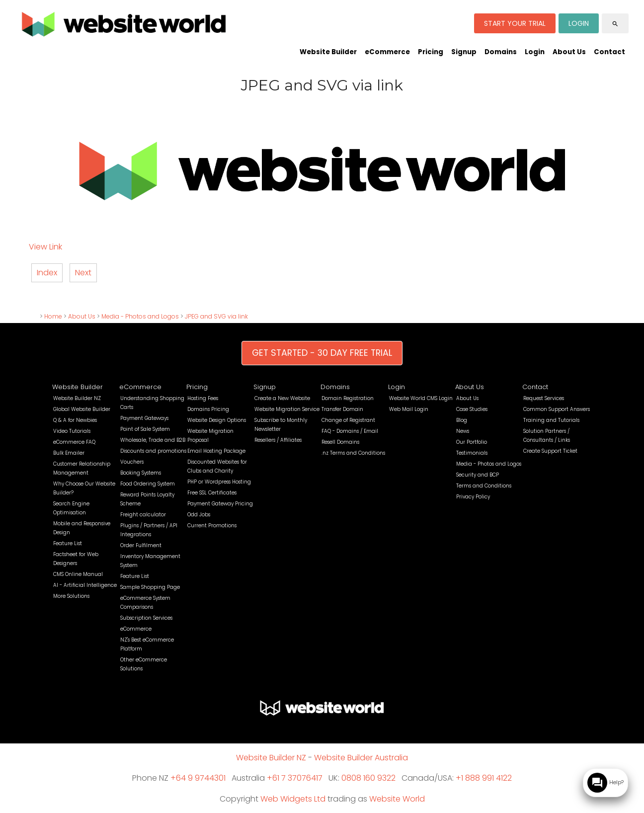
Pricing (431, 52)
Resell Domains (340, 442)
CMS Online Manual (78, 574)
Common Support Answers (557, 409)
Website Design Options (217, 420)
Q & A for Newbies (75, 420)
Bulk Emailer (69, 453)
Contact (609, 52)
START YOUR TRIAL (515, 23)
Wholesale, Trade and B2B (153, 440)
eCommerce (387, 52)
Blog (462, 420)
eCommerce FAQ (74, 442)
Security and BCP (478, 475)
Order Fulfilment (141, 545)
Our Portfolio (472, 442)
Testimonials (472, 453)
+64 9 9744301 (198, 778)
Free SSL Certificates (212, 493)
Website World (397, 799)
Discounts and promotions (153, 451)
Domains (501, 52)
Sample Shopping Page (150, 587)
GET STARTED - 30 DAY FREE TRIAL (322, 353)
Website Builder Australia (361, 758)
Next (83, 273)
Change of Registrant (348, 420)
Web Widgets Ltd (293, 799)
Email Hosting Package (216, 451)
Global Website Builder (82, 409)
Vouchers (132, 462)
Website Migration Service (287, 409)
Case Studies (472, 409)
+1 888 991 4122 (484, 778)
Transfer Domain (342, 409)
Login (535, 52)
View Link (45, 247)
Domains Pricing (208, 409)
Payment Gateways (144, 418)
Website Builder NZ (77, 398)
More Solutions (71, 596)
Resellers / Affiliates (278, 440)
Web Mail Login (409, 409)
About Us (569, 52)
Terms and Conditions (484, 486)
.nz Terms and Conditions (353, 453)
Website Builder (328, 52)
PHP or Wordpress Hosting (219, 482)
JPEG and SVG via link (216, 316)
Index (47, 273)
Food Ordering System (148, 484)
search (615, 24)
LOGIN (579, 23)
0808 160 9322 (368, 778)
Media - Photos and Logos (140, 316)
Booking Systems (141, 473)
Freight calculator (143, 515)
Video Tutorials (72, 431)
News (463, 431)
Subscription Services (146, 618)
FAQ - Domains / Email (350, 431)
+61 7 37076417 (295, 778)
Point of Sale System (145, 429)
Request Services (544, 398)
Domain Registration (348, 398)
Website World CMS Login (421, 398)
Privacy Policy (473, 497)
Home (53, 316)
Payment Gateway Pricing (220, 504)
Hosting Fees (203, 398)
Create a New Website (282, 398)
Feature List (68, 543)
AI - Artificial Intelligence (85, 585)
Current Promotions (212, 526)
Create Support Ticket (550, 451)
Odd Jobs (199, 515)
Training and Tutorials (551, 420)
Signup (464, 52)
